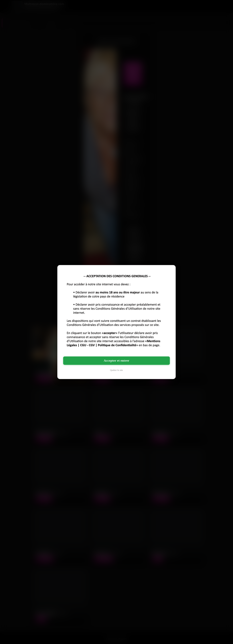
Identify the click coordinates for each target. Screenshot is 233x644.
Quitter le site (117, 370)
